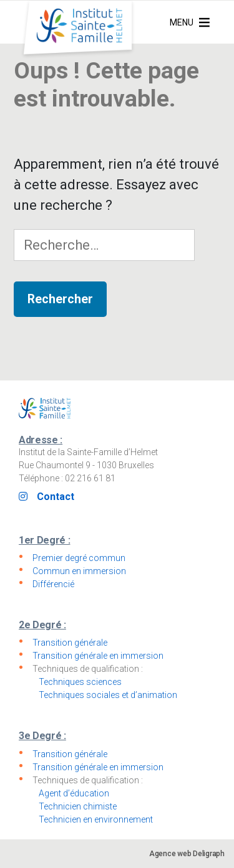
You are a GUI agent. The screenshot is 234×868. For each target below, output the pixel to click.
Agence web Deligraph (187, 854)
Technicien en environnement (96, 819)
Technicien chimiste (78, 806)
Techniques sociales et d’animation (108, 695)
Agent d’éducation (74, 793)
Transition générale (70, 643)
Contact (56, 497)
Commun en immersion (79, 571)
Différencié (53, 584)
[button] (182, 22)
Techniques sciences (80, 682)
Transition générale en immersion (98, 656)
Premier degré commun (79, 558)
